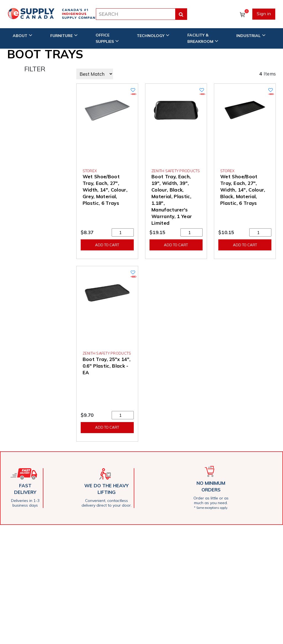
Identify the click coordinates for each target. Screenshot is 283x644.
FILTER (35, 69)
